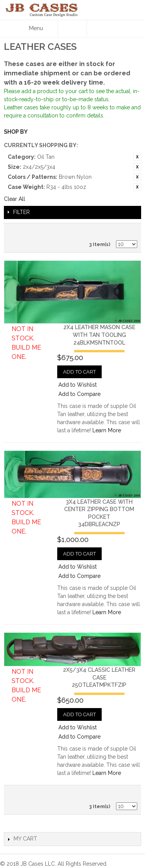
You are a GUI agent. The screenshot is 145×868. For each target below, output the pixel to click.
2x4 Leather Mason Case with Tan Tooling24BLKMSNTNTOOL (99, 335)
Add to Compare (79, 394)
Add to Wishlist (78, 385)
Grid (130, 231)
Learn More (107, 430)
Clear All (14, 199)
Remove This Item (137, 157)
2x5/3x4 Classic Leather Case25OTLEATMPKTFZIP (99, 677)
